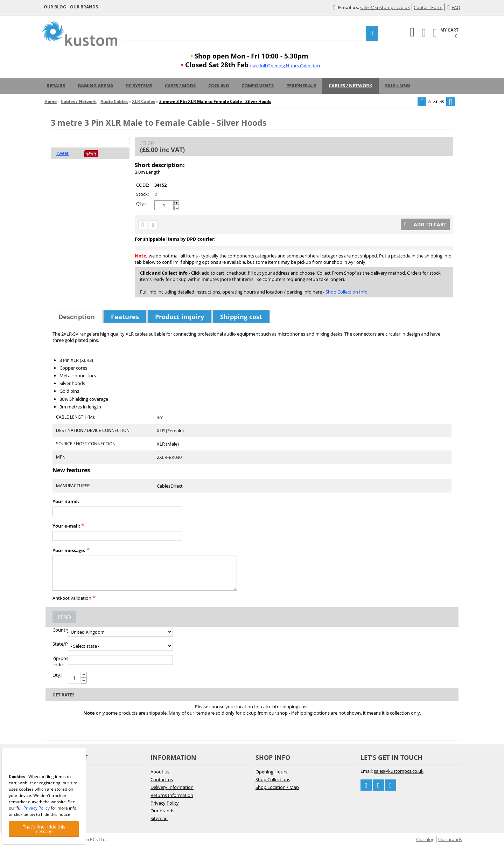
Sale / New (398, 85)
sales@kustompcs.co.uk (385, 7)
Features (125, 317)
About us (160, 772)
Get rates (64, 695)
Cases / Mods (180, 85)
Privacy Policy (165, 803)
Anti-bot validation (72, 598)
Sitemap (159, 818)
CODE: (143, 185)
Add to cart (425, 224)
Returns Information (172, 795)
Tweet (62, 153)
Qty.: (141, 204)
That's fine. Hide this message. (44, 829)
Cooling (219, 85)
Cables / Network (351, 85)
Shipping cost (241, 317)
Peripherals (301, 85)
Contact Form (428, 7)
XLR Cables (143, 101)
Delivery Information (172, 787)
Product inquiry (180, 317)
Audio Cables (114, 101)
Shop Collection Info (346, 292)
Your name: (66, 501)
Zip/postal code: (60, 661)
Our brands (84, 7)
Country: (60, 630)
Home (51, 101)
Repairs (56, 85)
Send (64, 617)
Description (77, 317)
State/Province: (60, 644)
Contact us (162, 779)
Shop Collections (273, 779)
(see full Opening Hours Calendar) (285, 66)
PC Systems (139, 85)
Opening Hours (271, 772)
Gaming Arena (96, 85)
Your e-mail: (66, 526)
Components (258, 85)
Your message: (69, 550)
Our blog (55, 7)
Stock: (142, 194)
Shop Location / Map (277, 787)
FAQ (454, 7)
